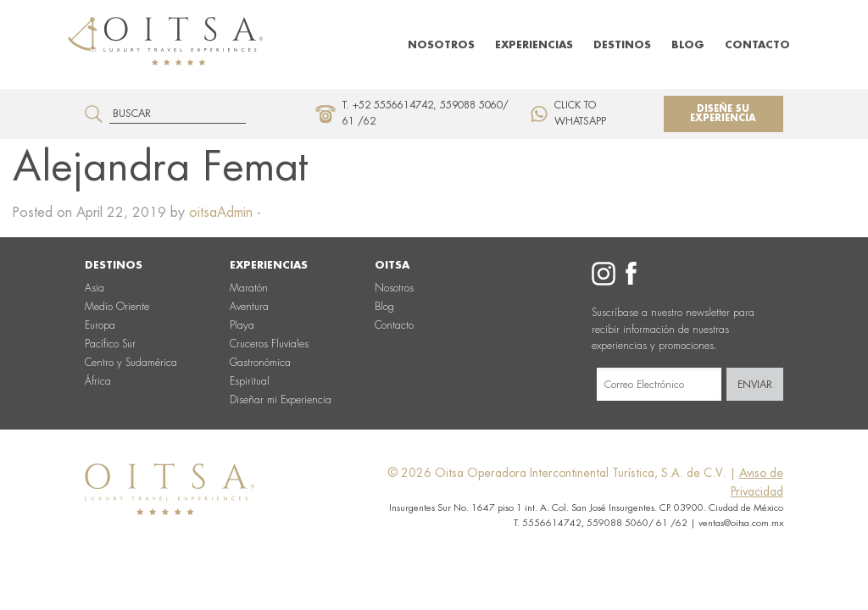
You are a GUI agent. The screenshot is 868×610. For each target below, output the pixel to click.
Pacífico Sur (110, 344)
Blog (688, 45)
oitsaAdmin (221, 213)
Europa (100, 325)
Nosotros (441, 45)
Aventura (249, 307)
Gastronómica (260, 363)
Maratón (249, 288)
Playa (242, 325)
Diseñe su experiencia (723, 114)
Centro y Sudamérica (131, 363)
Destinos (622, 45)
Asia (95, 288)
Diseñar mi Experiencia (281, 400)
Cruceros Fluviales (269, 344)
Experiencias (534, 45)
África (98, 381)
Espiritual (250, 381)
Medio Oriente (117, 307)
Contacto (757, 45)
